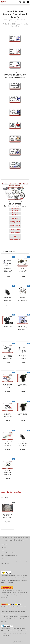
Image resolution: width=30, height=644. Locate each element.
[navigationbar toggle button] (28, 2)
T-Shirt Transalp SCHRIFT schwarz (22, 385)
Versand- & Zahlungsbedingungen (9, 553)
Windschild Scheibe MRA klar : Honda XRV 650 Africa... (7, 516)
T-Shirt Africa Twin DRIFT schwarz (7, 327)
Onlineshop (10, 642)
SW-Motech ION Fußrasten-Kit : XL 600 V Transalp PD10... (7, 270)
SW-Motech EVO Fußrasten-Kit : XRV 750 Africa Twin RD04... (22, 444)
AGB (2, 558)
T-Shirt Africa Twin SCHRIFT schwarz (22, 414)
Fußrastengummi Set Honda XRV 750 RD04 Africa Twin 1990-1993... (7, 357)
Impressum (4, 547)
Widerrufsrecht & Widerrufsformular (9, 556)
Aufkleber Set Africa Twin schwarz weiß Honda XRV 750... (22, 328)
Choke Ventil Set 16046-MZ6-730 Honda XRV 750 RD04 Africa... (7, 473)
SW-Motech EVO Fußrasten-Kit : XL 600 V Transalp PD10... (7, 299)
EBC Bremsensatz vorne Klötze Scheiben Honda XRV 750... (7, 386)
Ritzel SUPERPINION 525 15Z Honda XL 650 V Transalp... (22, 270)
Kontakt (3, 550)
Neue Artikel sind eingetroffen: (11, 492)
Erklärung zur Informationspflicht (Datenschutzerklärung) (14, 561)
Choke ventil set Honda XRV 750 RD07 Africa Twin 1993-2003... (7, 415)
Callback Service (5, 564)
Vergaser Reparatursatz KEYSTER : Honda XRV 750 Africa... (22, 299)
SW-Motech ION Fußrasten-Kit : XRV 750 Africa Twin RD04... (22, 357)
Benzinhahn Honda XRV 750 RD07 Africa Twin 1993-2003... (7, 444)
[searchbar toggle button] (20, 2)
